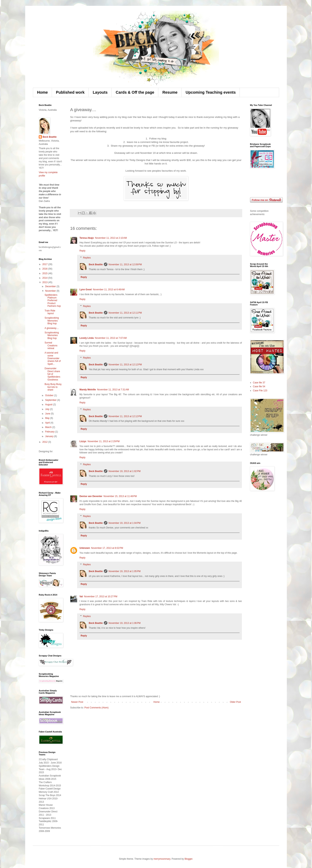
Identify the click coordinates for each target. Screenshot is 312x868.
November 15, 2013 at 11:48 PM (120, 496)
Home (42, 92)
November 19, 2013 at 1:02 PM (125, 471)
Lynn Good (86, 290)
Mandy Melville (88, 390)
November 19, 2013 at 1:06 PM (125, 623)
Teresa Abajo (87, 238)
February (50, 432)
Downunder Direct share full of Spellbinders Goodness (52, 374)
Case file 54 (259, 386)
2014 (45, 278)
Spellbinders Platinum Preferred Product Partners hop (53, 301)
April (48, 423)
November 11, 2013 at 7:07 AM (111, 338)
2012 (45, 442)
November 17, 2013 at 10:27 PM (101, 597)
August (49, 405)
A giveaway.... (52, 328)
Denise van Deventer (91, 496)
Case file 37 (259, 383)
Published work (70, 92)
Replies (87, 258)
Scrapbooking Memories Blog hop (52, 321)
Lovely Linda (87, 338)
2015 (45, 273)
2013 (45, 282)
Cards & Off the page (135, 92)
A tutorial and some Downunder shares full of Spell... (53, 358)
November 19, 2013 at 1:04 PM (125, 523)
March (49, 427)
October (50, 395)
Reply (82, 251)
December (51, 286)
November (51, 291)
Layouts (100, 92)
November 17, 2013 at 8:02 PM (107, 548)
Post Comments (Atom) (96, 708)
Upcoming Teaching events (211, 92)
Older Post (235, 702)
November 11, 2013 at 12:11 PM (125, 313)
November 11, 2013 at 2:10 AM (111, 238)
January (50, 436)
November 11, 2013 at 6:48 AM (109, 290)
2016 (45, 269)
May (48, 418)
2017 (45, 264)
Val (81, 597)
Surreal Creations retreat (51, 345)
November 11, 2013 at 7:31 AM (113, 390)
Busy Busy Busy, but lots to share (53, 387)
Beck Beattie (96, 265)
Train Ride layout (50, 312)
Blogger (188, 859)
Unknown (85, 548)
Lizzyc (83, 441)
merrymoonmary (162, 859)
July (48, 409)
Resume (170, 92)
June (48, 414)
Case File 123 (260, 391)
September (51, 400)
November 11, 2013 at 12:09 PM (125, 265)
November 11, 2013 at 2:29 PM (104, 441)
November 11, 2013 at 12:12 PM (125, 365)
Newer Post (77, 702)
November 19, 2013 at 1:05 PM (125, 571)
